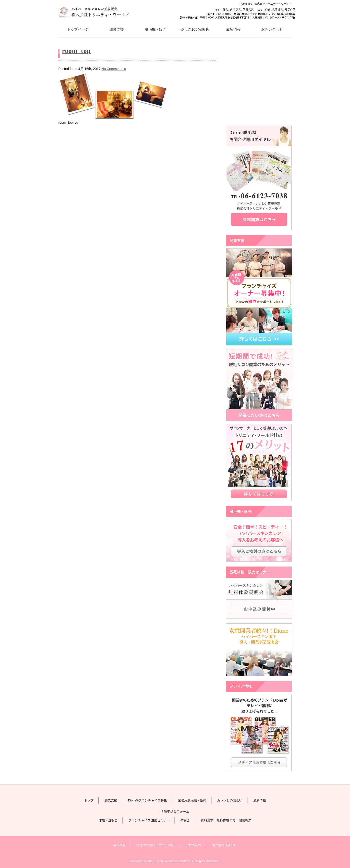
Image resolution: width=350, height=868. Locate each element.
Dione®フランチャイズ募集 (147, 800)
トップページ (78, 29)
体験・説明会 (108, 820)
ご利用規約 (193, 845)
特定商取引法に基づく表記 (155, 845)
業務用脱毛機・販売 (192, 800)
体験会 (185, 820)
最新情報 (233, 29)
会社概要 (119, 845)
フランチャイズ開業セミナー (149, 820)
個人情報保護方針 (224, 845)
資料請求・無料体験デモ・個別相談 (226, 820)
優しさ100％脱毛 (194, 29)
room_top (76, 51)
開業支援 (111, 800)
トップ (89, 800)
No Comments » (114, 69)
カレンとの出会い (230, 800)
